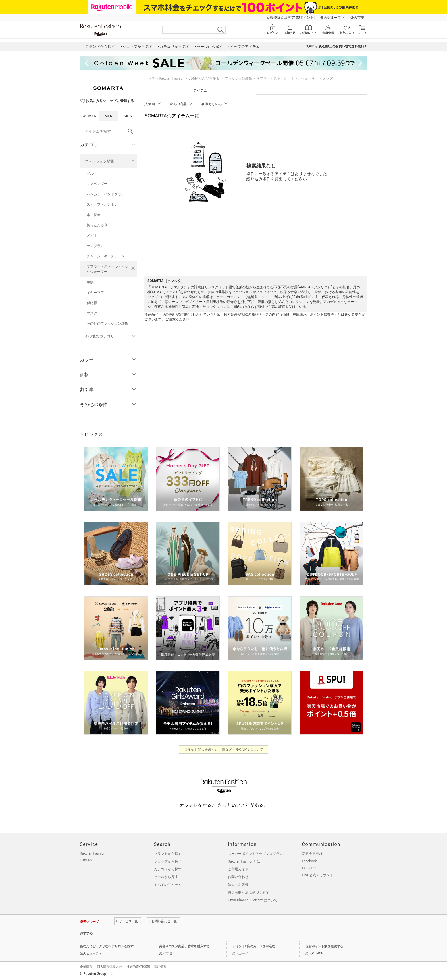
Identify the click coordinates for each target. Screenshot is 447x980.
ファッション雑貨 (99, 161)
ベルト (92, 173)
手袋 (90, 282)
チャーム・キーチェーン (106, 256)
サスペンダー (97, 184)
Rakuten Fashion (172, 78)
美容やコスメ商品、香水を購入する (184, 946)
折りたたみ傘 (97, 225)
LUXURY (86, 860)
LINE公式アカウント (318, 875)
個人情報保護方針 (109, 967)
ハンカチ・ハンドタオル (106, 194)
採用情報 (160, 967)
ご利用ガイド (238, 869)
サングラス (95, 246)
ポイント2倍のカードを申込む (254, 946)
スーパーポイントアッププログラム (255, 854)
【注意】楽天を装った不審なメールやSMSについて (224, 749)
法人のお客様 (238, 885)
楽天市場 (357, 18)
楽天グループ (331, 18)
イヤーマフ (95, 293)
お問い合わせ (238, 877)
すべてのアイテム (168, 885)
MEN (109, 116)
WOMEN (89, 116)
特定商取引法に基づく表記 (248, 892)
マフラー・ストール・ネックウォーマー (107, 269)
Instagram (310, 868)
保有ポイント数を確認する (324, 946)
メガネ (92, 235)
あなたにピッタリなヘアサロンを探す (107, 946)
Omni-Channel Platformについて (253, 900)
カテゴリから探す (168, 869)
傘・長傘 (94, 215)
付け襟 (92, 303)
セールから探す (166, 877)
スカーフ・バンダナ (102, 204)
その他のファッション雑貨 (107, 324)
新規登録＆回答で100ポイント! (291, 18)
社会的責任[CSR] (138, 967)
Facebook (309, 861)
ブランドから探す (168, 854)
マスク (92, 313)
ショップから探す (168, 861)
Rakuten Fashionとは (244, 861)
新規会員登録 (312, 854)
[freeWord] (109, 132)
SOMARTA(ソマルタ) (205, 78)
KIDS (128, 116)
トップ (150, 78)
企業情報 (86, 967)
